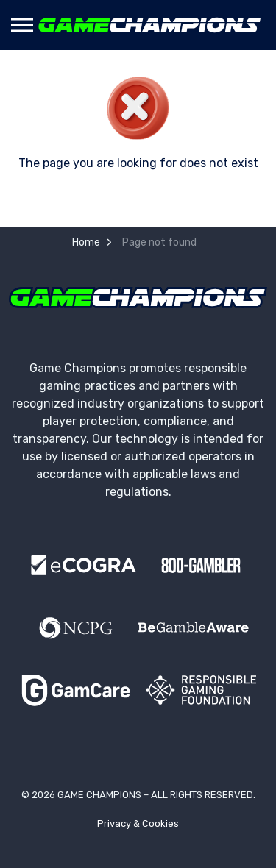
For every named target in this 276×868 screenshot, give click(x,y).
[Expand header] (22, 25)
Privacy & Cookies (138, 823)
